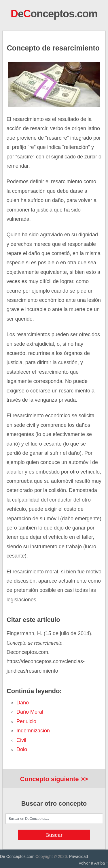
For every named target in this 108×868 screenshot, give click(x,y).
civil (21, 740)
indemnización (33, 731)
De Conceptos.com (17, 856)
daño (23, 703)
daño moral (30, 712)
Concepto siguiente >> (54, 779)
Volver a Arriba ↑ (93, 863)
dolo (22, 749)
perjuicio (26, 721)
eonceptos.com (54, 14)
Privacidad (78, 856)
